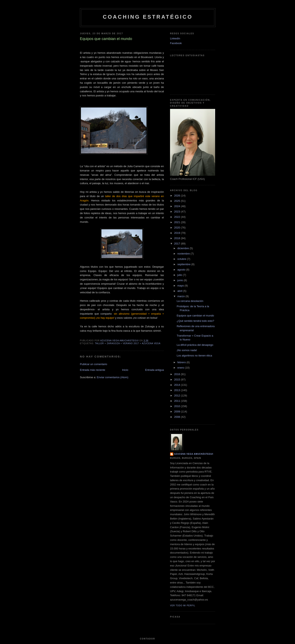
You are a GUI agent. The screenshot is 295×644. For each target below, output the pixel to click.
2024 (178, 206)
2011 (178, 401)
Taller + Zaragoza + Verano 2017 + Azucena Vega (128, 343)
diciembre (184, 248)
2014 (178, 385)
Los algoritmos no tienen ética (194, 356)
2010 (178, 406)
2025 (178, 201)
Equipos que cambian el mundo (195, 316)
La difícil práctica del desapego (195, 345)
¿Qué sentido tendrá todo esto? (195, 321)
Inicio (125, 370)
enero (181, 368)
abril (180, 291)
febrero (182, 362)
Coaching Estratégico (148, 17)
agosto (182, 270)
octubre (182, 259)
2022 (178, 217)
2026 (178, 196)
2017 (178, 244)
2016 (178, 374)
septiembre (184, 264)
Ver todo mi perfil (183, 606)
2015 (178, 380)
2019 (178, 233)
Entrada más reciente (93, 370)
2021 (178, 222)
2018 (178, 238)
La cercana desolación (190, 301)
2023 (178, 212)
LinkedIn (175, 38)
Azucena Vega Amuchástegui (194, 454)
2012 (178, 396)
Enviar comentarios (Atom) (112, 377)
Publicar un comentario (94, 364)
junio (181, 280)
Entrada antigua (154, 370)
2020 (178, 228)
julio (180, 275)
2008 (178, 417)
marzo (182, 296)
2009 (178, 412)
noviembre (184, 254)
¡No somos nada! (187, 350)
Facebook (176, 43)
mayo (181, 286)
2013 (178, 390)
